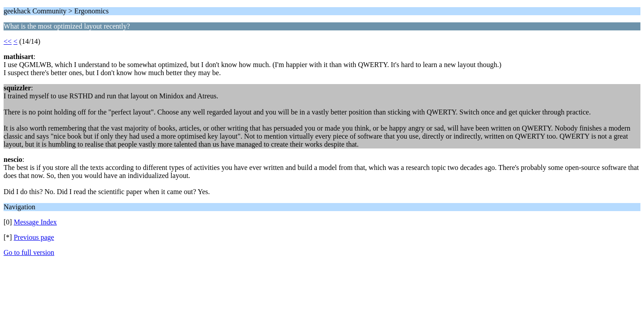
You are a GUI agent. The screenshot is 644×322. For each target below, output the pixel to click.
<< (8, 41)
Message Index (35, 222)
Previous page (34, 237)
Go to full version (29, 252)
